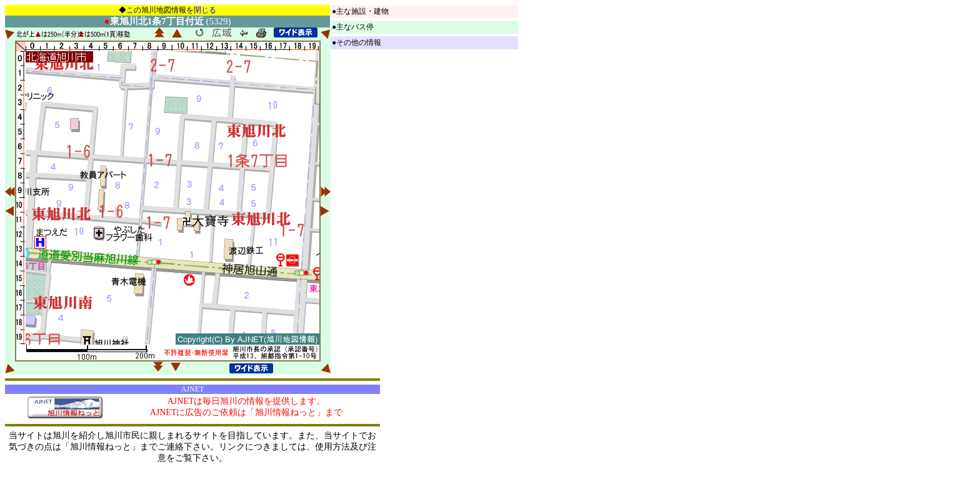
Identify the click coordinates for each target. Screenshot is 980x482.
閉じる (205, 10)
